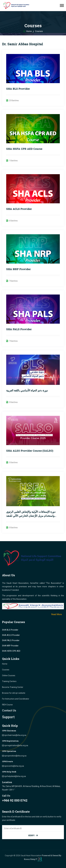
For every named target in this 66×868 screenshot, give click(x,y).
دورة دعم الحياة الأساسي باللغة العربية (27, 390)
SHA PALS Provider (19, 329)
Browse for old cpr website (14, 693)
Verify (33, 835)
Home (29, 31)
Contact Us (9, 710)
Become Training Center (13, 687)
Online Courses (9, 675)
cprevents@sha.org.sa (14, 766)
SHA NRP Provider (18, 269)
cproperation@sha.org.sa (15, 756)
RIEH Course (7, 705)
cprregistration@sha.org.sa (16, 745)
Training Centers (9, 681)
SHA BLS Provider (18, 89)
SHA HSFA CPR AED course (24, 149)
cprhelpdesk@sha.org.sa (15, 776)
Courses (6, 670)
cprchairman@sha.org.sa (15, 735)
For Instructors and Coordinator (16, 699)
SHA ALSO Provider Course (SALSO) (30, 451)
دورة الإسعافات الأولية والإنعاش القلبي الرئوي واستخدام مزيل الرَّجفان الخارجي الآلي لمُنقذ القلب (31, 516)
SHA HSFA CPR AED (11, 651)
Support (8, 717)
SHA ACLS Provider (19, 209)
